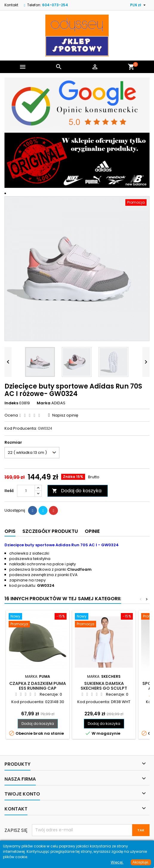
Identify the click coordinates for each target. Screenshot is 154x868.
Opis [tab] (10, 531)
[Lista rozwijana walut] (139, 5)
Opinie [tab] (92, 531)
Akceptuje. (141, 862)
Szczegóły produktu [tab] (50, 531)
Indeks (11, 403)
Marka (44, 403)
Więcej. (117, 862)
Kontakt (11, 5)
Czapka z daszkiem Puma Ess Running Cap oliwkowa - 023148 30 (38, 688)
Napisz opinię (65, 415)
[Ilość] (26, 491)
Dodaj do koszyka (77, 491)
